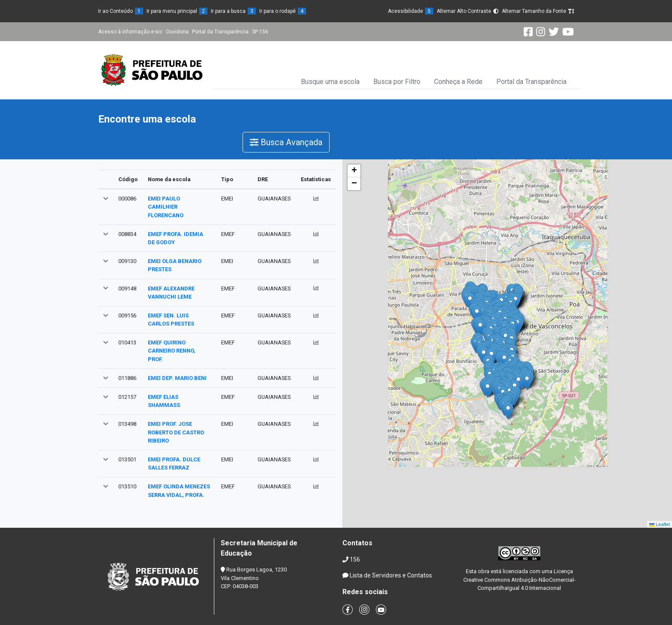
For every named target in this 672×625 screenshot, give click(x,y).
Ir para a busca (233, 11)
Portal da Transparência (220, 32)
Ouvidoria (177, 32)
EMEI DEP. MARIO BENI (177, 378)
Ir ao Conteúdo (121, 11)
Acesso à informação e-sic (130, 32)
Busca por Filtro (397, 82)
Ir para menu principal (177, 11)
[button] (106, 199)
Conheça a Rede (458, 82)
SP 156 (260, 32)
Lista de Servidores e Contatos (391, 575)
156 (355, 559)
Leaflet (660, 524)
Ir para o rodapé (283, 11)
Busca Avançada (286, 142)
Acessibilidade (411, 11)
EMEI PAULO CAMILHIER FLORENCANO (166, 207)
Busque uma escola (330, 82)
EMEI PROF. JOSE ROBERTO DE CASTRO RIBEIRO (176, 432)
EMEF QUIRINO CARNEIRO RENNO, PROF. (172, 351)
